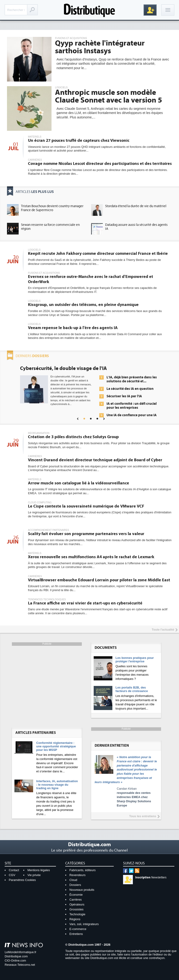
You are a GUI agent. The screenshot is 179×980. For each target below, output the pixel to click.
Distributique (89, 10)
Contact (14, 870)
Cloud (73, 880)
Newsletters (151, 877)
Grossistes (76, 909)
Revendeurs (77, 875)
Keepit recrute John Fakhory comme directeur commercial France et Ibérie (98, 254)
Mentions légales (39, 870)
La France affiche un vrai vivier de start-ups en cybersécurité (85, 603)
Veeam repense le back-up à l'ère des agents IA (73, 328)
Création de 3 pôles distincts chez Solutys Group (73, 437)
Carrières (76, 900)
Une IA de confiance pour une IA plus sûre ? (132, 417)
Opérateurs (77, 904)
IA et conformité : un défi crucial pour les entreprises (132, 406)
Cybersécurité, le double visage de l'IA (63, 368)
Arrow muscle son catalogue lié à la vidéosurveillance (79, 483)
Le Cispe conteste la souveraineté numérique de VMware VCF (86, 506)
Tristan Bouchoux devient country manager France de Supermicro (52, 208)
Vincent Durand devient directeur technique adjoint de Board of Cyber (95, 460)
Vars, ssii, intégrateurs (84, 924)
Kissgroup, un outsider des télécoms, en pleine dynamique (83, 305)
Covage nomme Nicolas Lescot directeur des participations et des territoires (100, 164)
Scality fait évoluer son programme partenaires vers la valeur (86, 534)
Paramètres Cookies (22, 880)
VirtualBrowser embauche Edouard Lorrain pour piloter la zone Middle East (99, 580)
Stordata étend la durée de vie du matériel (136, 206)
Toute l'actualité (163, 630)
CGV (12, 875)
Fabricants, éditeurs (83, 870)
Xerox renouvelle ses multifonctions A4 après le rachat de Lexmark (91, 557)
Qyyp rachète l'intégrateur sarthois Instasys (100, 47)
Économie (76, 895)
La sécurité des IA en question (130, 389)
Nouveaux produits (82, 890)
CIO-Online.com (15, 960)
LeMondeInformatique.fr (21, 952)
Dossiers (75, 885)
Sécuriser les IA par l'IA (124, 396)
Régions (75, 919)
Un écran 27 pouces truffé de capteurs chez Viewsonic (79, 140)
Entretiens (76, 934)
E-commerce (78, 929)
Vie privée (34, 875)
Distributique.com (16, 956)
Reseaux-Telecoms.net (20, 965)
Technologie (77, 914)
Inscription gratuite (150, 10)
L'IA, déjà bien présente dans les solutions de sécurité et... (132, 379)
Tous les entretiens (143, 816)
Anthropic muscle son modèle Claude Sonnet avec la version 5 (108, 96)
